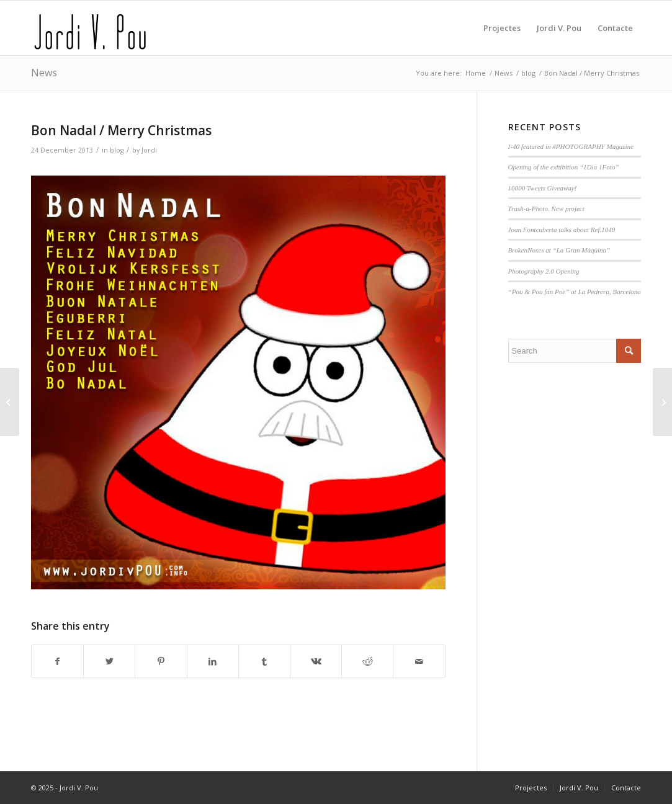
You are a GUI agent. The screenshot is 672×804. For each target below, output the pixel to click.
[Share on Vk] (316, 661)
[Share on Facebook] (57, 661)
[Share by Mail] (419, 661)
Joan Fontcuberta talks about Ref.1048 (562, 230)
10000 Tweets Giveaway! (543, 188)
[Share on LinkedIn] (213, 661)
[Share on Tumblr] (264, 661)
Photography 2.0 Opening (544, 271)
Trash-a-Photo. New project (546, 208)
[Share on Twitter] (109, 661)
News (44, 73)
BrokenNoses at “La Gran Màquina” (559, 250)
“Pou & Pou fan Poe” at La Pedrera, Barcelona (575, 292)
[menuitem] (502, 28)
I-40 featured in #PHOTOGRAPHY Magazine (571, 146)
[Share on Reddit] (367, 661)
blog (117, 150)
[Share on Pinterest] (161, 661)
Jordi (149, 150)
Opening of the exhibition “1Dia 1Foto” (564, 167)
